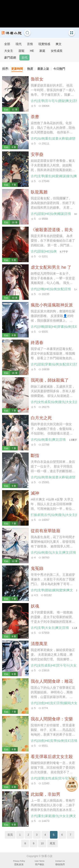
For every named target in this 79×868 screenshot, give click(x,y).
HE (32, 51)
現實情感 (44, 44)
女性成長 (57, 51)
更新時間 (17, 69)
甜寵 (21, 51)
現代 (19, 44)
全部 (7, 44)
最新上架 (43, 69)
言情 (30, 44)
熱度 (30, 69)
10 (42, 843)
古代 (24, 58)
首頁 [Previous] (10, 835)
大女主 (9, 51)
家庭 (42, 51)
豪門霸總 (10, 58)
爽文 (59, 44)
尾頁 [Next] (52, 843)
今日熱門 (59, 69)
